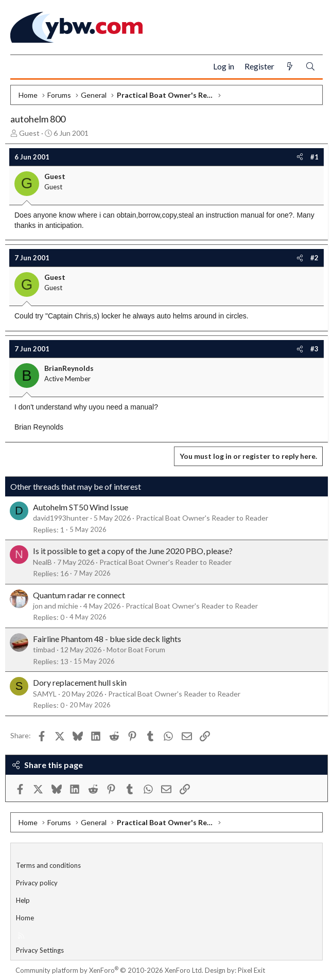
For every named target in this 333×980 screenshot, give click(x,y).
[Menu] (22, 67)
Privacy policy (37, 883)
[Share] (300, 157)
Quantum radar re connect (79, 595)
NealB (42, 562)
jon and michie (56, 606)
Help (23, 900)
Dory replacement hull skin (80, 682)
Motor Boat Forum (136, 649)
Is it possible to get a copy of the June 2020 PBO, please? (133, 551)
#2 (314, 258)
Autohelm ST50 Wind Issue (81, 507)
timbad (44, 649)
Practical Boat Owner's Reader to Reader (202, 518)
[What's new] (290, 67)
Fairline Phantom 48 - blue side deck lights (107, 639)
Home (25, 918)
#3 (314, 349)
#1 (314, 157)
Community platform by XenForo (109, 970)
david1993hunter (61, 518)
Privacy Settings (40, 950)
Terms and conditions (48, 865)
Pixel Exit (251, 970)
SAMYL (45, 694)
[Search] (310, 67)
